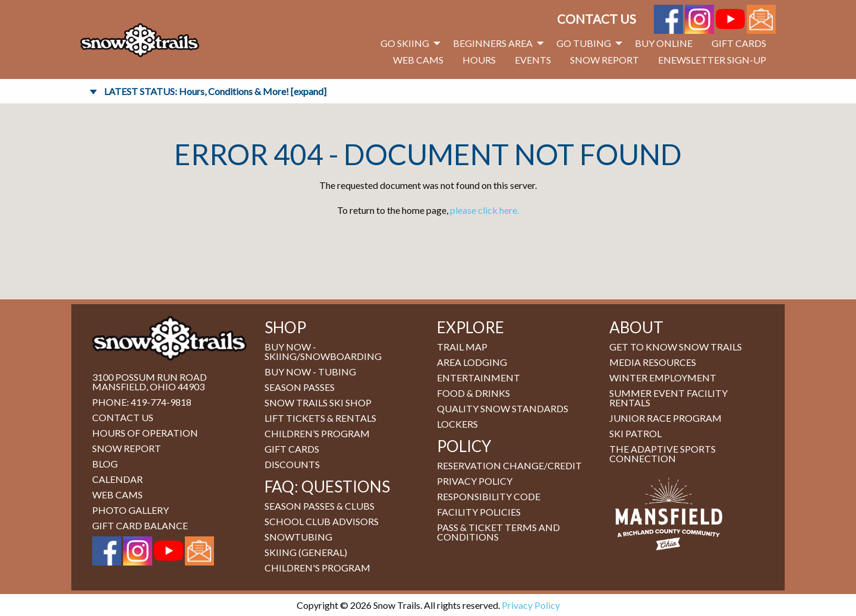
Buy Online (664, 43)
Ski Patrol (635, 433)
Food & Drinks (473, 393)
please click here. (484, 210)
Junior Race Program (665, 418)
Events (533, 60)
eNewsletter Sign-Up (712, 60)
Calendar (117, 479)
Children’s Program (317, 433)
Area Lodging (472, 362)
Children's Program (317, 568)
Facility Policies (479, 512)
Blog (105, 464)
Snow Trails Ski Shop (318, 402)
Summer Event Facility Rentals (668, 398)
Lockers (457, 424)
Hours (479, 60)
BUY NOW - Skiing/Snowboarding (323, 351)
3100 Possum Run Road (150, 377)
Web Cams (418, 60)
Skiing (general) (306, 552)
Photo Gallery (130, 510)
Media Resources (653, 362)
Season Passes (300, 387)
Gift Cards (739, 43)
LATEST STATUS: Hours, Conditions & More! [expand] (215, 91)
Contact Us (597, 19)
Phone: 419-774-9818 (142, 402)
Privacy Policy (475, 481)
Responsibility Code (489, 496)
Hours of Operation (145, 433)
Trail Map (462, 347)
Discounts (292, 464)
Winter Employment (663, 378)
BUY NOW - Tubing (310, 372)
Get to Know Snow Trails (676, 347)
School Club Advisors (322, 521)
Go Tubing (584, 43)
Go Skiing (405, 43)
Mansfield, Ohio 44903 (148, 386)
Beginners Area (493, 43)
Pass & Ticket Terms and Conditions (498, 532)
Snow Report (605, 60)
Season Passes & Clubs (320, 506)
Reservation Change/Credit (509, 465)
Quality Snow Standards (503, 408)
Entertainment (479, 378)
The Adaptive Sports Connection (663, 454)
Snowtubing (298, 537)
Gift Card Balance (140, 525)
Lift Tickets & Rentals (320, 418)
